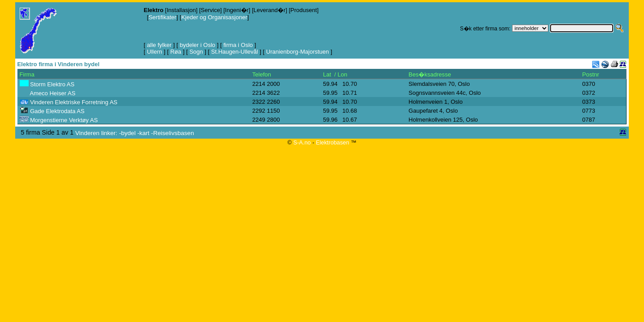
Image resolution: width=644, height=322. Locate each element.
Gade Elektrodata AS (57, 111)
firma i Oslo (238, 45)
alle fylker (159, 45)
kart (144, 133)
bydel (128, 133)
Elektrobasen (333, 142)
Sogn (196, 52)
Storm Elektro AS (52, 84)
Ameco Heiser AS (53, 93)
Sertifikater (162, 17)
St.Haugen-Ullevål (235, 52)
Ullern (155, 52)
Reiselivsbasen (173, 133)
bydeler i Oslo (198, 45)
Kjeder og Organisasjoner (214, 17)
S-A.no (302, 142)
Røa (176, 52)
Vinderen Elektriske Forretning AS (74, 102)
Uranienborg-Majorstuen (298, 52)
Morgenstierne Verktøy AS (64, 120)
